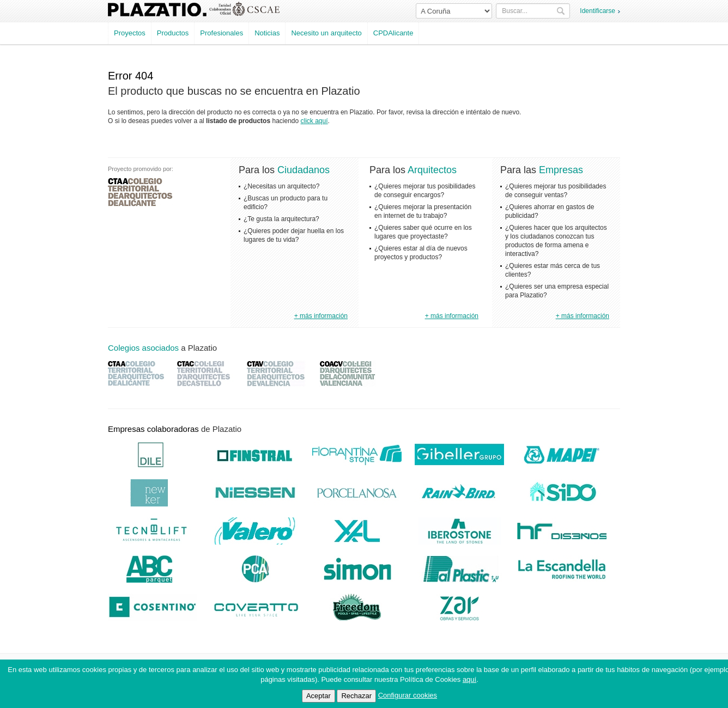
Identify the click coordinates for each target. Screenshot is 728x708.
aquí (469, 679)
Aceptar (318, 696)
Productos (173, 33)
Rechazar (356, 696)
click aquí (314, 121)
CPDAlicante (393, 33)
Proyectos (130, 33)
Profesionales (222, 33)
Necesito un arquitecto (326, 33)
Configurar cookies (408, 695)
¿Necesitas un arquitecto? (281, 186)
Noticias (267, 33)
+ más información (321, 316)
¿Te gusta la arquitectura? (281, 219)
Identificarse (597, 11)
